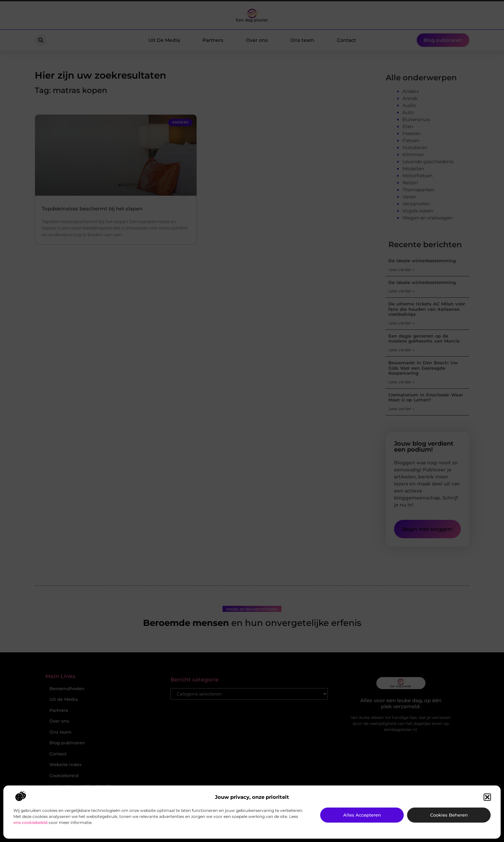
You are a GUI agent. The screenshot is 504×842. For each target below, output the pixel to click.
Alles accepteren (362, 815)
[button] (487, 797)
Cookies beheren (449, 815)
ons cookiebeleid (30, 822)
